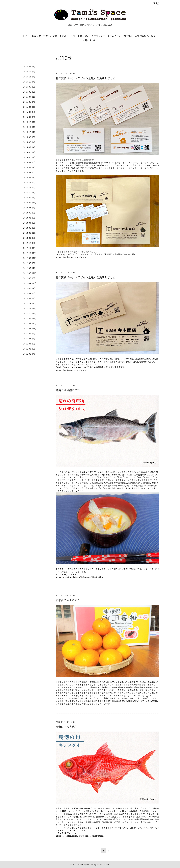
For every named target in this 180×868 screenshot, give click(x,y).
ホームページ (114, 36)
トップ (26, 36)
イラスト (64, 36)
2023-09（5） (30, 198)
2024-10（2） (30, 132)
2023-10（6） (30, 193)
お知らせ (36, 36)
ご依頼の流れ (142, 36)
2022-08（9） (30, 263)
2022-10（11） (30, 253)
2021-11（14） (30, 308)
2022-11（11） (30, 248)
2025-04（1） (30, 107)
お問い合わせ (89, 40)
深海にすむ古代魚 (67, 727)
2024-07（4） (30, 147)
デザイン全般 (50, 36)
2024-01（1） (30, 177)
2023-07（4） (30, 208)
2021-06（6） (30, 334)
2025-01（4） (30, 117)
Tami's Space (83, 865)
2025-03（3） (30, 112)
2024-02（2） (30, 172)
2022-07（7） (30, 268)
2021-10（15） (30, 313)
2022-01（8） (30, 298)
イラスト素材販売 (80, 36)
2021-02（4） (30, 354)
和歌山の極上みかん (68, 600)
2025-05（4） (30, 102)
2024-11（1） (30, 127)
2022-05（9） (30, 278)
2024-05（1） (30, 157)
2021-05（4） (30, 339)
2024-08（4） (30, 142)
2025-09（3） (30, 87)
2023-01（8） (30, 238)
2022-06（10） (30, 273)
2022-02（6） (30, 293)
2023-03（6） (30, 228)
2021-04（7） (30, 344)
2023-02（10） (30, 233)
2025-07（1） (30, 97)
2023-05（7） (30, 218)
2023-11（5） (30, 187)
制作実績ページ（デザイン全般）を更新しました (86, 78)
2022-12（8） (30, 243)
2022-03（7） (30, 288)
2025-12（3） (30, 72)
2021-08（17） (30, 324)
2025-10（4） (30, 82)
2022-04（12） (30, 283)
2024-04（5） (30, 162)
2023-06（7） (30, 213)
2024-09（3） (30, 137)
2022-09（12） (30, 258)
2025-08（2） (30, 92)
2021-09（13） (30, 318)
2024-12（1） (30, 122)
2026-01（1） (30, 67)
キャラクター (98, 36)
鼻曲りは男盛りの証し (69, 390)
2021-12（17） (30, 303)
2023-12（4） (30, 182)
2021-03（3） (30, 349)
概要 (153, 36)
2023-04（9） (30, 223)
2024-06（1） (30, 152)
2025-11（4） (30, 77)
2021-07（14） (30, 329)
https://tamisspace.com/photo (71, 257)
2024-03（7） (30, 167)
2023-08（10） (30, 203)
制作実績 (128, 36)
